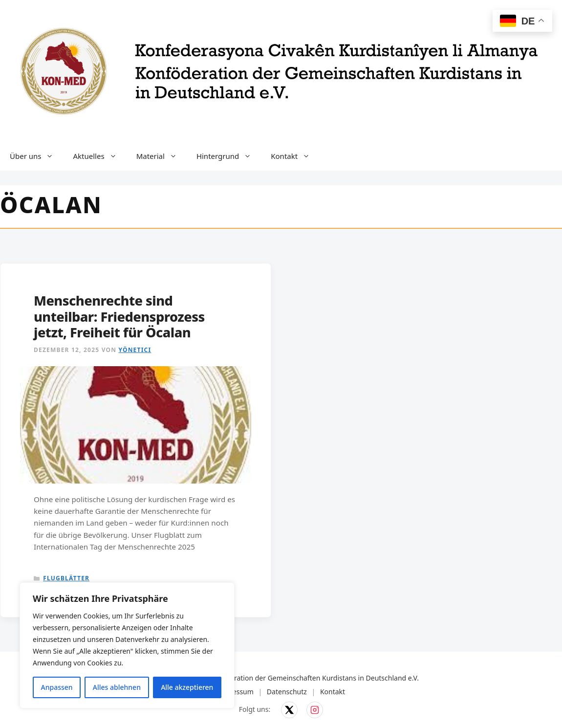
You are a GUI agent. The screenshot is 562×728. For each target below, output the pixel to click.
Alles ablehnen (117, 687)
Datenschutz (287, 692)
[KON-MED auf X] (289, 710)
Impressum (235, 692)
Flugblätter (66, 578)
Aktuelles (99, 156)
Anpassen (57, 687)
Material (162, 156)
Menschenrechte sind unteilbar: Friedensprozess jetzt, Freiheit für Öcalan (119, 316)
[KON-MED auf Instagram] (315, 710)
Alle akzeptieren (187, 687)
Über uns (36, 156)
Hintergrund (229, 156)
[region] (127, 645)
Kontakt (295, 156)
